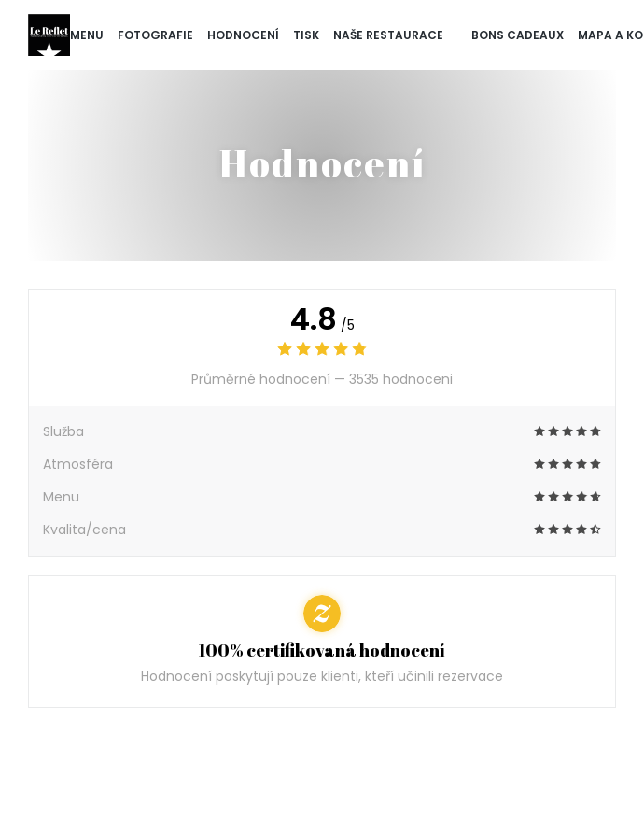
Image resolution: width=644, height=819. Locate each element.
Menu (87, 35)
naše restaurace (388, 35)
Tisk (306, 35)
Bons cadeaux (518, 34)
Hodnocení (243, 35)
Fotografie (155, 35)
